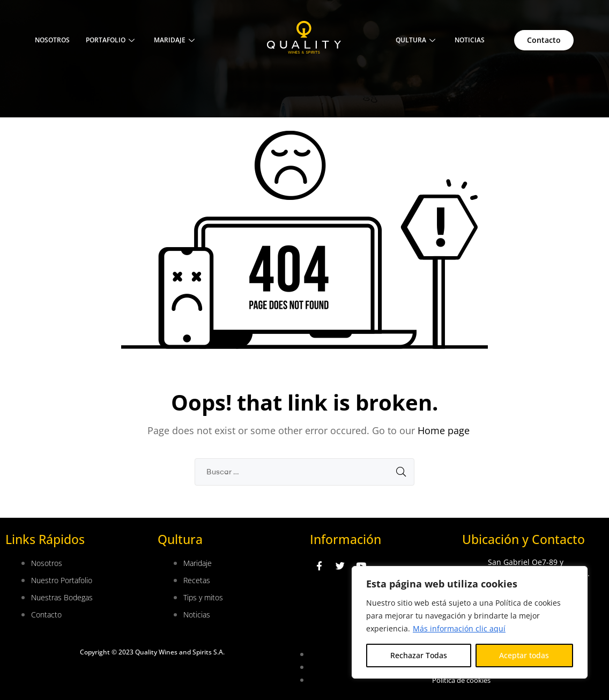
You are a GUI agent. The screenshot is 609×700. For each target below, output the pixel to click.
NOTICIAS (470, 40)
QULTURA (415, 40)
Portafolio (110, 40)
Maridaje (174, 40)
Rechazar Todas (419, 655)
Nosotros (52, 40)
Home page (444, 430)
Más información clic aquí (459, 628)
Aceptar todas (524, 655)
